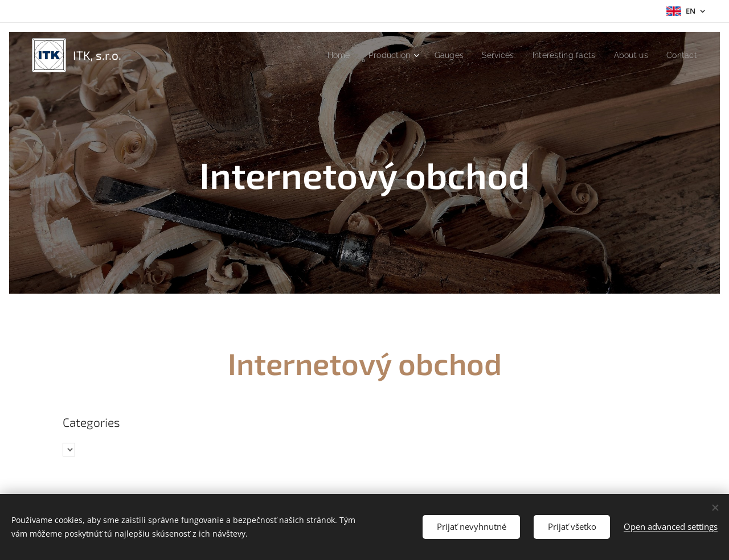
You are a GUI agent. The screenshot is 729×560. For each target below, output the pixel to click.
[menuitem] (323, 55)
